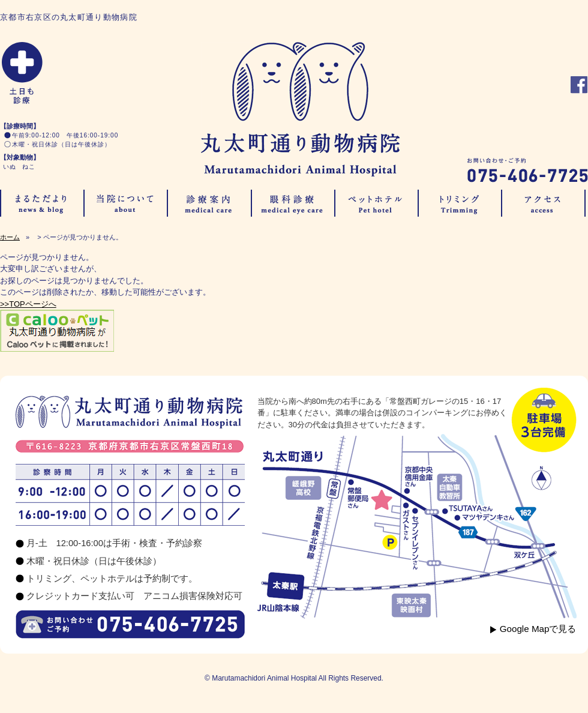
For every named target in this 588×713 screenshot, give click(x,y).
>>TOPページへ (28, 304)
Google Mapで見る (538, 629)
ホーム (10, 237)
